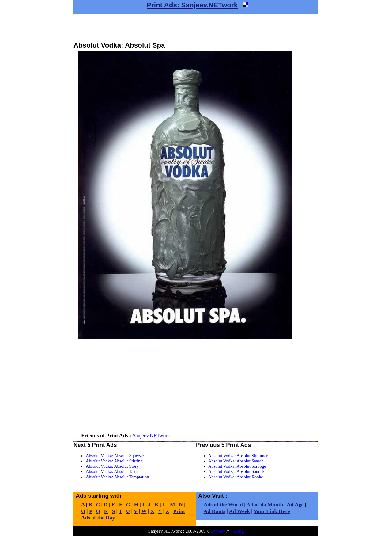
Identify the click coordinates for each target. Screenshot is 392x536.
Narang (237, 531)
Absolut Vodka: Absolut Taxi (111, 471)
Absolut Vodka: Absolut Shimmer (238, 456)
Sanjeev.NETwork (151, 436)
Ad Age (295, 504)
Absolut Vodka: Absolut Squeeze (115, 456)
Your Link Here (272, 511)
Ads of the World (223, 504)
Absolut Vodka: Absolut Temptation (117, 477)
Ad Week (239, 511)
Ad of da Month (265, 504)
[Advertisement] (196, 28)
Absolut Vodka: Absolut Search (236, 461)
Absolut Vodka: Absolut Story (112, 466)
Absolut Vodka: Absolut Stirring (114, 461)
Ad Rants (215, 511)
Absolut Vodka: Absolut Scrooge (237, 466)
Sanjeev (218, 531)
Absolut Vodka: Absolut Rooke (236, 477)
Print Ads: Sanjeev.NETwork (192, 5)
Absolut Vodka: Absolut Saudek (236, 471)
